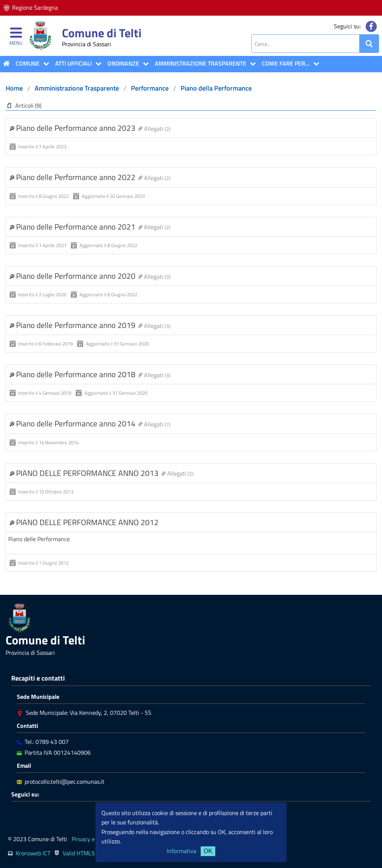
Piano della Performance (216, 88)
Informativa (181, 851)
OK (208, 851)
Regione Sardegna (35, 7)
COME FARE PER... (286, 63)
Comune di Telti (102, 33)
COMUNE (28, 63)
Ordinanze (123, 63)
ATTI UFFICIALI (73, 63)
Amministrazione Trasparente (201, 63)
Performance (150, 88)
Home (14, 88)
